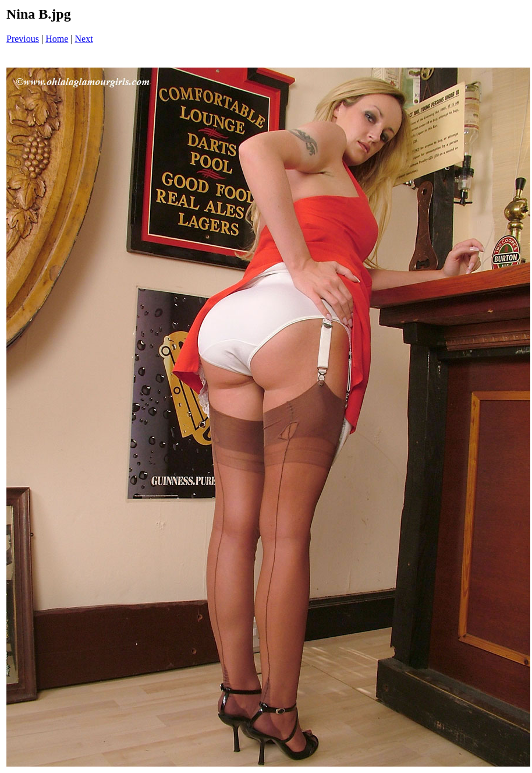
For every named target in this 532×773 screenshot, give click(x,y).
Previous (23, 39)
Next (84, 39)
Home (57, 39)
